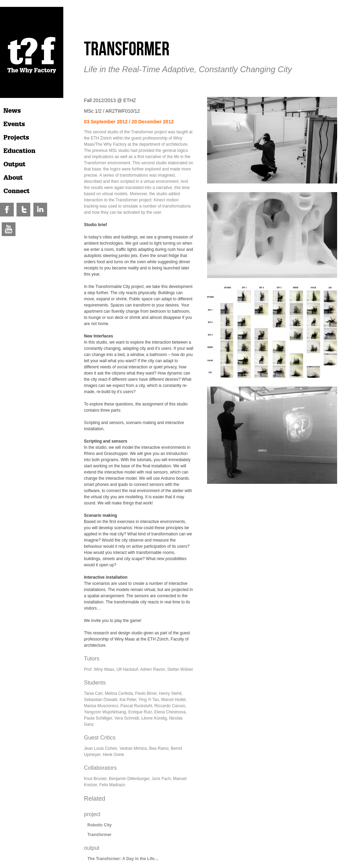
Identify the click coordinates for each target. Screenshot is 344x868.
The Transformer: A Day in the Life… (123, 859)
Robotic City (100, 825)
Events (14, 124)
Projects (16, 137)
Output (14, 164)
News (12, 111)
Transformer (99, 835)
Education (19, 151)
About (13, 178)
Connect (17, 191)
